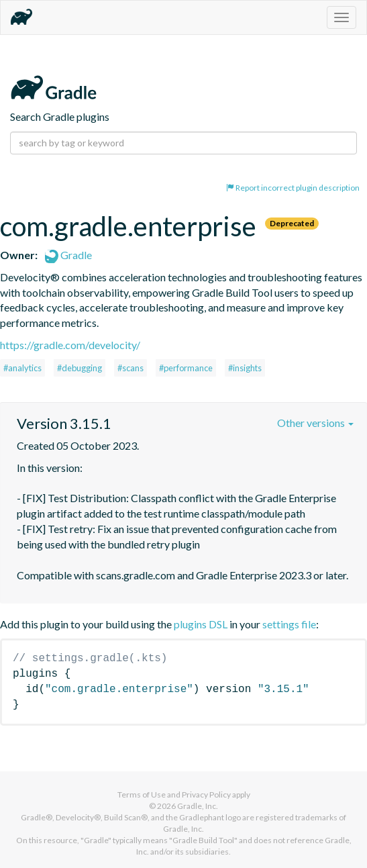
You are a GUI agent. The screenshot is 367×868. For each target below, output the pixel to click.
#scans (130, 368)
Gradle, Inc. (198, 806)
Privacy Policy (206, 794)
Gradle (68, 255)
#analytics (22, 368)
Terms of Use (142, 794)
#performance (186, 368)
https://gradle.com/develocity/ (70, 345)
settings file (289, 624)
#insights (245, 368)
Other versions (315, 423)
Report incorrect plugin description (293, 188)
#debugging (80, 368)
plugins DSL (201, 624)
